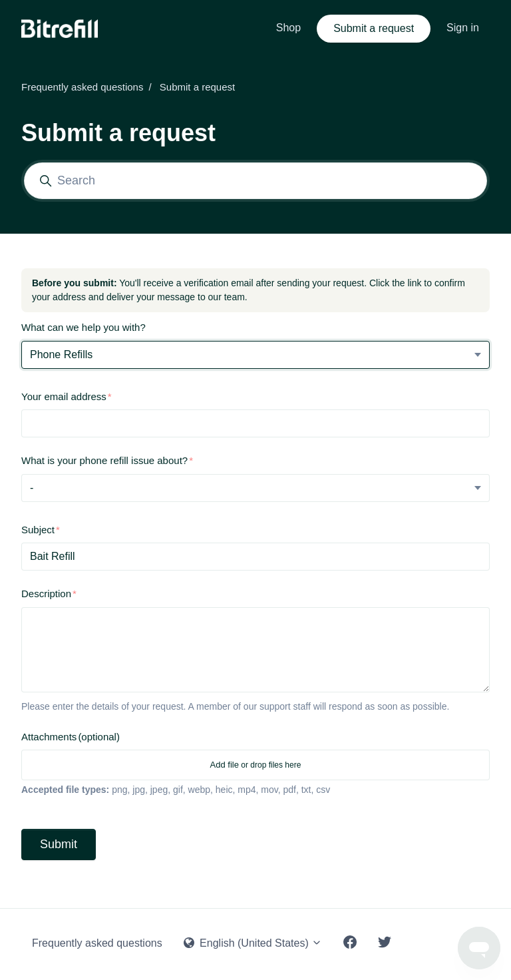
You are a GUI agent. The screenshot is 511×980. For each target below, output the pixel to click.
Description (46, 594)
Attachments (71, 737)
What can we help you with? (84, 327)
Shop (288, 28)
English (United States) (253, 943)
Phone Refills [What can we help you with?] (61, 355)
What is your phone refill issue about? (104, 460)
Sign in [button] (463, 28)
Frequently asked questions (82, 87)
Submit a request (374, 28)
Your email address (64, 396)
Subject (38, 530)
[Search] (255, 181)
